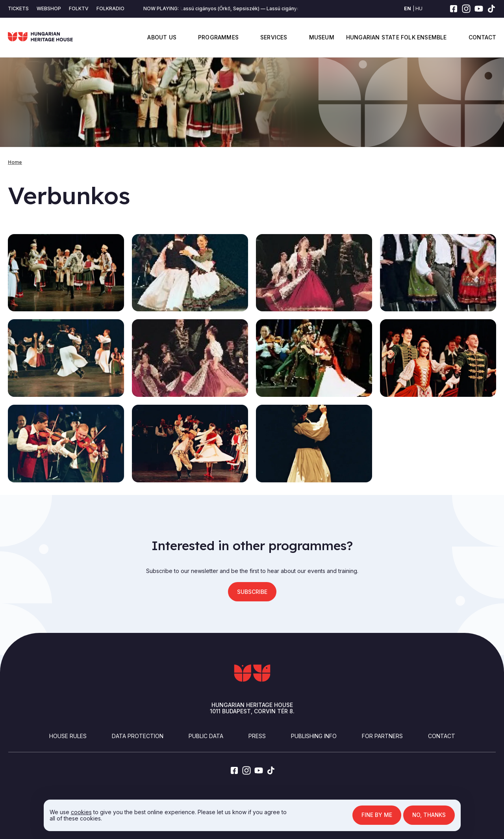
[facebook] (454, 9)
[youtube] (479, 9)
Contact (482, 37)
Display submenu (181, 37)
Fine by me (376, 815)
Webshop (49, 8)
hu (419, 8)
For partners (382, 736)
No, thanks (429, 815)
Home (15, 162)
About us (162, 37)
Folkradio (110, 8)
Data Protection (138, 736)
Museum (322, 37)
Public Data (206, 736)
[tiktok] (491, 9)
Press (257, 736)
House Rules (68, 736)
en (408, 8)
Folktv (79, 8)
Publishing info (314, 736)
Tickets (18, 8)
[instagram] (466, 9)
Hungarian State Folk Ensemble (397, 37)
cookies (81, 812)
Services (274, 37)
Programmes (218, 37)
